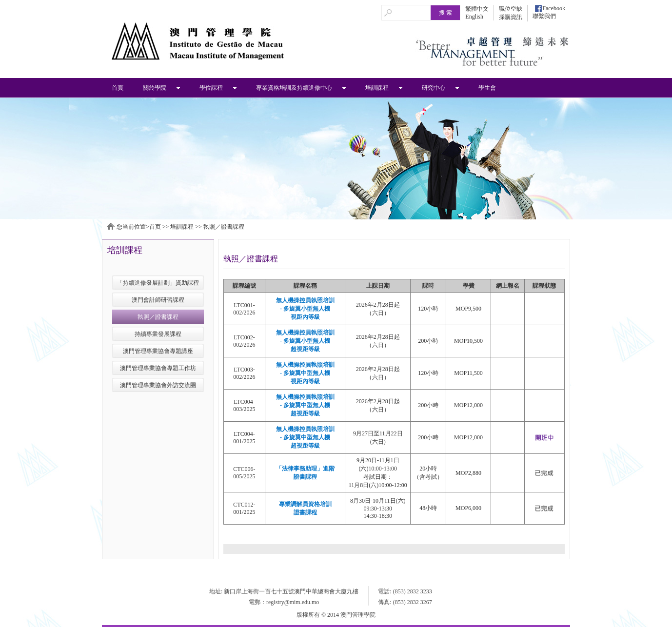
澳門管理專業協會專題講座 (158, 351)
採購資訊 (511, 17)
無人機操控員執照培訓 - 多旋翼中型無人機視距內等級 (305, 373)
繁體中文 (477, 9)
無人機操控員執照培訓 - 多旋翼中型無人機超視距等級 (305, 405)
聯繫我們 (544, 16)
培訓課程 (377, 88)
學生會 (487, 88)
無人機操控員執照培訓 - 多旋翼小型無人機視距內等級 (305, 309)
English (474, 17)
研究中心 (434, 88)
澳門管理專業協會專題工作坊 (158, 368)
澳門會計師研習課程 (158, 300)
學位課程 (211, 88)
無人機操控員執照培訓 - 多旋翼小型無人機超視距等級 (305, 341)
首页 (155, 227)
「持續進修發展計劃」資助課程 (158, 283)
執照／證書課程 (224, 227)
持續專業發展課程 (158, 334)
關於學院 (155, 88)
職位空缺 (511, 9)
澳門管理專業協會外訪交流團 (158, 385)
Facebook (554, 8)
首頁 (118, 88)
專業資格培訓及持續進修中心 (294, 88)
